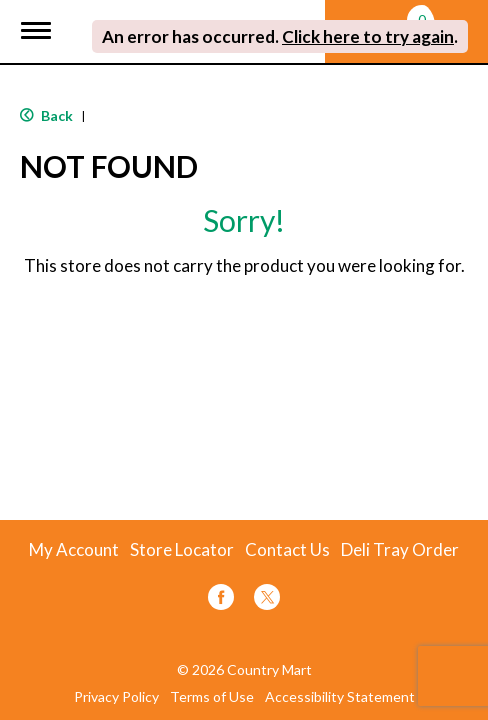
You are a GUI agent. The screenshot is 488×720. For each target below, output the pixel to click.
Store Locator (182, 550)
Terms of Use (212, 697)
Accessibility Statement (340, 697)
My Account (74, 550)
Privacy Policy (116, 697)
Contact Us (287, 550)
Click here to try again (368, 36)
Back (46, 115)
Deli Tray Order (400, 550)
